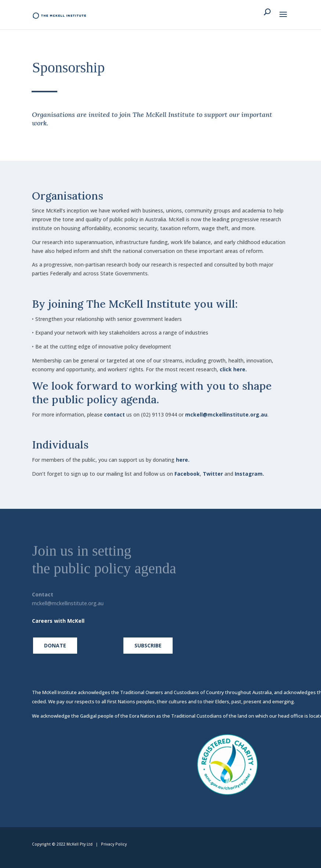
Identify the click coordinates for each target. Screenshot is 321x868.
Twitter (213, 468)
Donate (55, 645)
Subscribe (148, 645)
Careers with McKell (58, 621)
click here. (233, 363)
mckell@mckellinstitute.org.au (226, 409)
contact (114, 409)
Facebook (187, 468)
